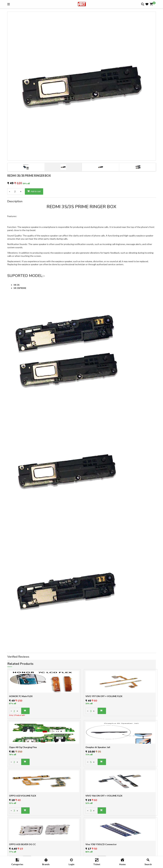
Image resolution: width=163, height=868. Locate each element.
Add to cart (34, 191)
